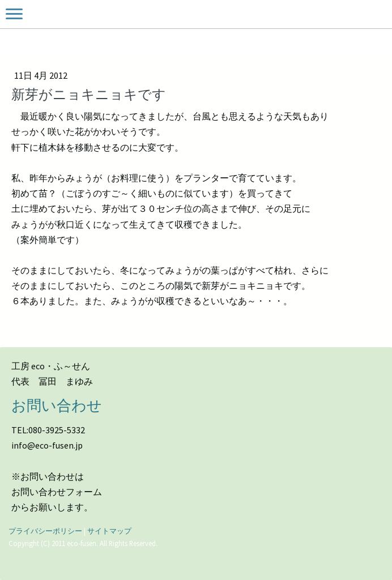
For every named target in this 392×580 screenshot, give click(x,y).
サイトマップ (109, 531)
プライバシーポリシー (45, 531)
